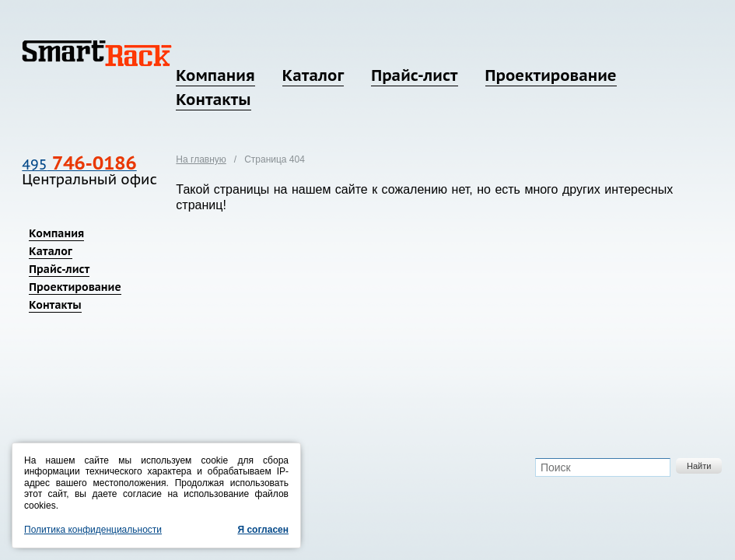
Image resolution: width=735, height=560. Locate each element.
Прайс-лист (414, 75)
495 (79, 164)
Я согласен (263, 530)
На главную (201, 159)
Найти (699, 466)
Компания (215, 75)
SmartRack (97, 53)
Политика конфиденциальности (93, 530)
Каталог (313, 75)
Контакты (213, 100)
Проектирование (551, 75)
